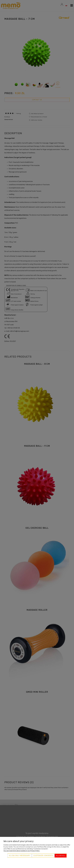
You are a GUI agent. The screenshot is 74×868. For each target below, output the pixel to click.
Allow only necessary (20, 856)
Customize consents (43, 856)
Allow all (61, 856)
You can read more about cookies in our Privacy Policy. (22, 851)
